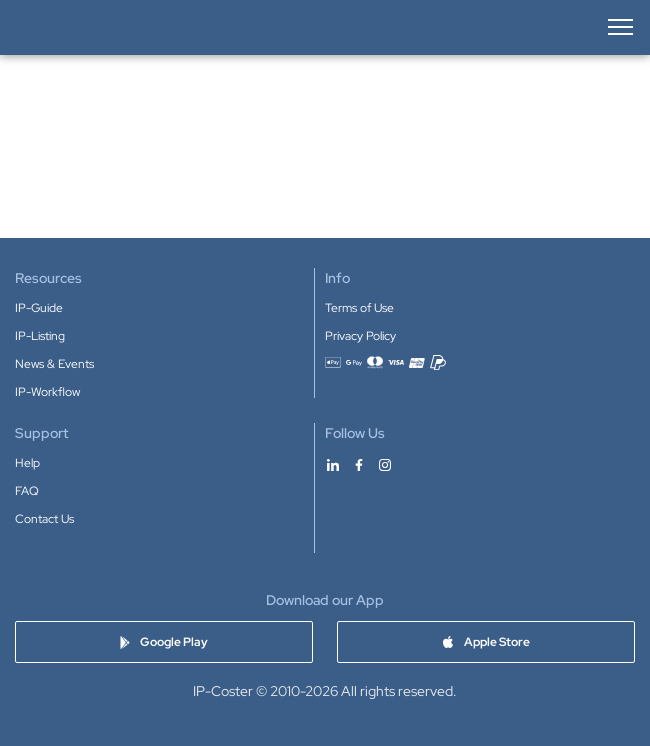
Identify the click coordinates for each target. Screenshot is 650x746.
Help (27, 463)
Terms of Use (359, 308)
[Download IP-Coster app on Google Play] (164, 642)
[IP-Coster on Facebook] (359, 464)
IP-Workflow (47, 392)
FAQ (27, 491)
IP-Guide (39, 308)
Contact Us (44, 519)
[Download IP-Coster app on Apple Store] (486, 642)
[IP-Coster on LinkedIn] (333, 464)
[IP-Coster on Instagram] (385, 464)
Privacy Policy (360, 336)
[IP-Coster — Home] (81, 27)
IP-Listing (40, 336)
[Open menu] (619, 27)
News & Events (54, 364)
